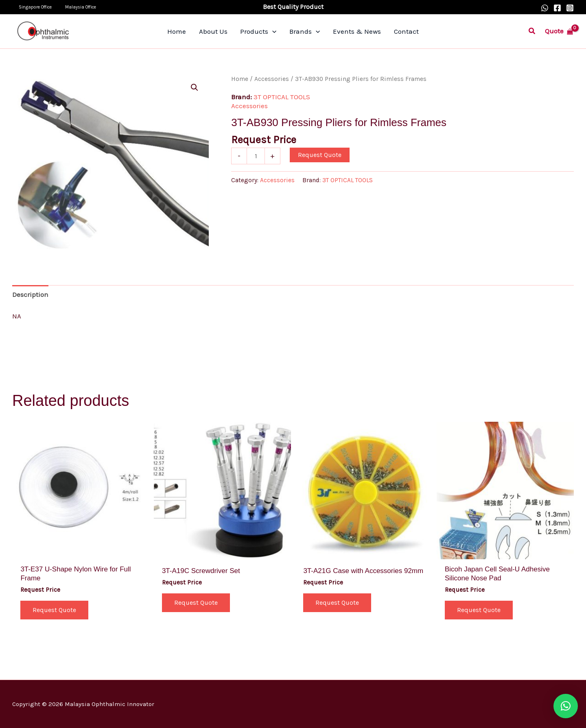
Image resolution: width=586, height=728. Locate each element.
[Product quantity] (256, 156)
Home (240, 79)
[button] (532, 31)
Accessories (272, 79)
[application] (275, 31)
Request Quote (320, 155)
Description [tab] (30, 294)
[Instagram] (570, 8)
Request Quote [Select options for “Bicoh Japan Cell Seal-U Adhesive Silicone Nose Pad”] (479, 610)
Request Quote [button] (54, 610)
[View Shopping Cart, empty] (559, 31)
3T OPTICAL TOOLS (282, 97)
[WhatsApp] (545, 8)
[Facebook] (557, 8)
